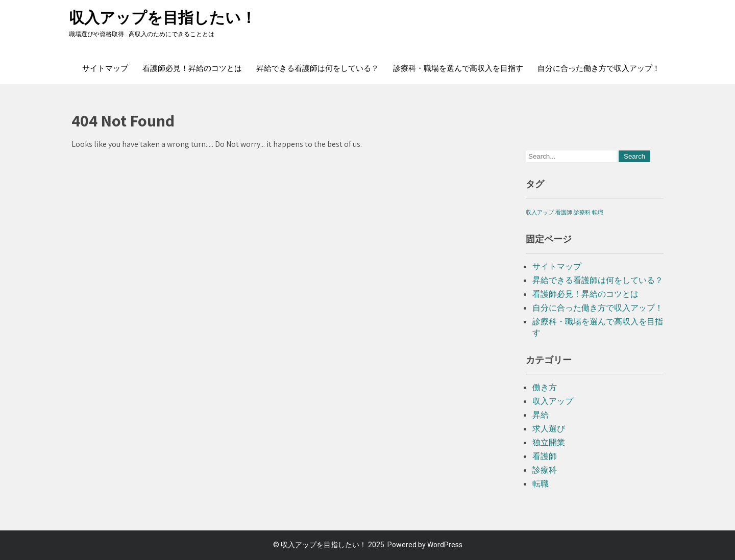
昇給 (541, 415)
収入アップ (553, 401)
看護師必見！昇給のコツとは (192, 68)
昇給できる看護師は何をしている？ (317, 68)
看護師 (545, 456)
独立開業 (549, 442)
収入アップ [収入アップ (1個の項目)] (540, 212)
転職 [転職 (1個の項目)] (598, 212)
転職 (541, 484)
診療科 (545, 470)
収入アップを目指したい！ (163, 18)
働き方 (545, 387)
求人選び (549, 429)
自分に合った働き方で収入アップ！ (599, 68)
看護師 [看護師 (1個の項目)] (564, 212)
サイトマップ (105, 68)
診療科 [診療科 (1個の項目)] (582, 212)
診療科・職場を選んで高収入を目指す (458, 68)
